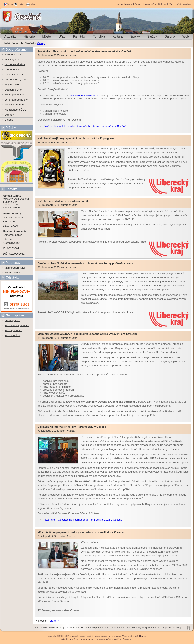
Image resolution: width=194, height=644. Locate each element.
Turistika (99, 36)
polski (33, 4)
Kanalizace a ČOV (15, 110)
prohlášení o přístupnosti (176, 4)
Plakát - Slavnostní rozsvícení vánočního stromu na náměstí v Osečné (84, 126)
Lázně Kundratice (15, 64)
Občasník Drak (13, 90)
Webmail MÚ (155, 628)
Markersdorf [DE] (15, 268)
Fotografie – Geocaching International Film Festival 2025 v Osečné (83, 520)
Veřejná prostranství (16, 100)
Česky (41, 43)
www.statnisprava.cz (17, 325)
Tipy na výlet (12, 84)
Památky (79, 36)
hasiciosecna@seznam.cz (84, 96)
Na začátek (41, 628)
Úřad (62, 36)
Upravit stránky (171, 628)
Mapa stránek (72, 628)
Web (186, 36)
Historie (29, 36)
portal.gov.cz (12, 320)
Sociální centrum (14, 105)
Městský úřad (13, 59)
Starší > (54, 621)
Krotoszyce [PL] (14, 273)
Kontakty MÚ (139, 628)
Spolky (135, 36)
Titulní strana (56, 628)
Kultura (118, 36)
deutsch (21, 4)
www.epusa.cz (13, 330)
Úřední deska (13, 70)
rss (190, 4)
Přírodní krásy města (17, 80)
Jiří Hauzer (141, 636)
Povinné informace (120, 628)
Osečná (11, 17)
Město (47, 36)
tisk (161, 4)
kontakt (120, 4)
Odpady (9, 115)
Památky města (14, 74)
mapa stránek (151, 4)
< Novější (42, 621)
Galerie (170, 36)
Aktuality (10, 36)
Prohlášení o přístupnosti (95, 628)
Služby (152, 36)
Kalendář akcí (13, 55)
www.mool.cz (13, 335)
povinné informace (134, 4)
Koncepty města (14, 95)
